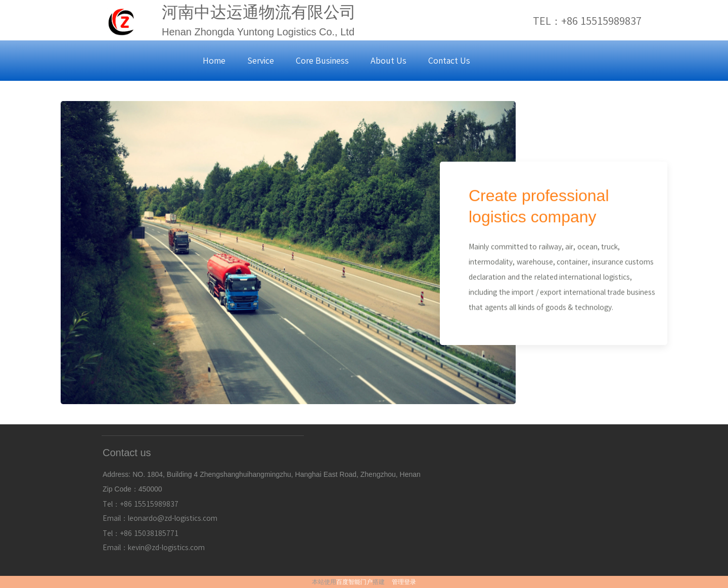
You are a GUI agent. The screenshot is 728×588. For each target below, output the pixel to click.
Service (261, 61)
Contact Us (449, 61)
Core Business (322, 61)
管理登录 (404, 582)
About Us (389, 61)
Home (214, 61)
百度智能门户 (354, 582)
